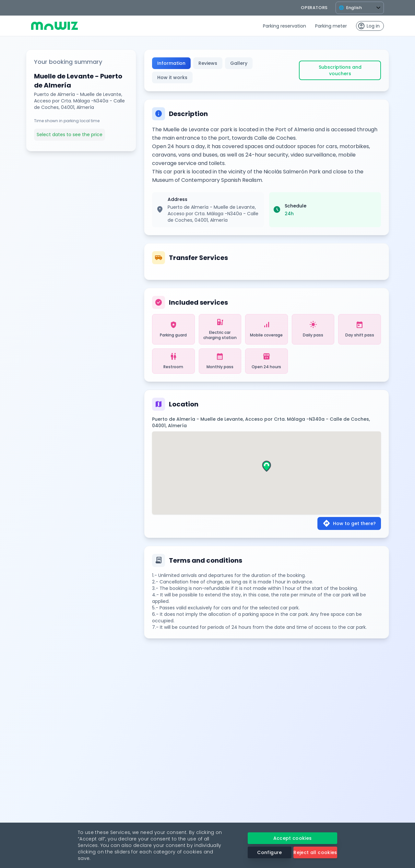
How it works (172, 77)
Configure (269, 852)
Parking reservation (285, 26)
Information (171, 63)
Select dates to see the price (70, 135)
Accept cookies (293, 838)
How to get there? (349, 523)
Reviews (208, 63)
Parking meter (331, 26)
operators (314, 8)
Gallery (239, 63)
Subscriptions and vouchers (340, 70)
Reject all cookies (315, 852)
